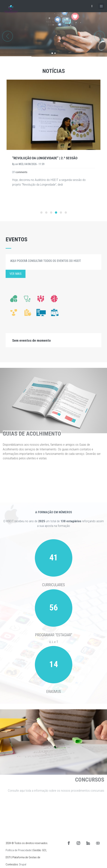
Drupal (23, 864)
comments (20, 172)
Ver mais (16, 274)
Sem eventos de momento (31, 340)
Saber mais (56, 46)
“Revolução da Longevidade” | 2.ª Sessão (45, 158)
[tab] (53, 340)
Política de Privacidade (18, 850)
